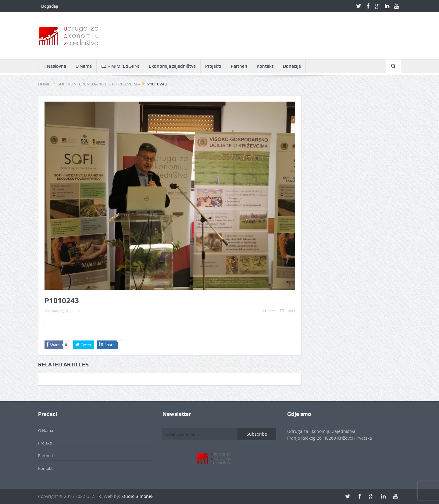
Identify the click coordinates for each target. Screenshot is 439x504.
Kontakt (265, 66)
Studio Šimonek (137, 496)
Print (269, 311)
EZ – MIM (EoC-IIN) (120, 66)
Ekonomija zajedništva (172, 66)
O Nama (84, 66)
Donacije (292, 66)
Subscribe (257, 434)
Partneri (239, 66)
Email (288, 311)
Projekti (213, 66)
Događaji (50, 6)
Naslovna (55, 66)
